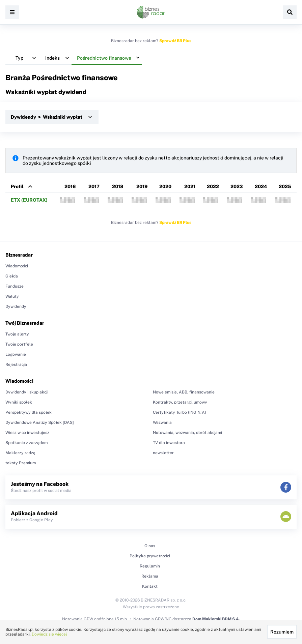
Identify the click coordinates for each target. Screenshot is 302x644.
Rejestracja (16, 364)
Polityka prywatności (150, 556)
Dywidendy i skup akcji (27, 392)
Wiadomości (17, 266)
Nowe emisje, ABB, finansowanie (184, 392)
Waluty (12, 296)
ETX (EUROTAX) (29, 200)
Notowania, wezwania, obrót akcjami (187, 433)
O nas (150, 546)
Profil (17, 186)
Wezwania (162, 422)
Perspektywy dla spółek (29, 412)
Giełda (12, 276)
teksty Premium (21, 463)
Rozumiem (282, 632)
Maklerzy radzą (20, 453)
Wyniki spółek (19, 402)
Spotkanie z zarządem (26, 443)
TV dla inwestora (169, 443)
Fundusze (15, 286)
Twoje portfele (19, 344)
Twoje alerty (17, 334)
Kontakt (150, 586)
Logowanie (16, 354)
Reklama (150, 576)
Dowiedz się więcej (49, 634)
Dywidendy (16, 306)
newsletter (163, 453)
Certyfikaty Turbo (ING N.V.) (180, 412)
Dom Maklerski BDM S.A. (216, 619)
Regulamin (150, 566)
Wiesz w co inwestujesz (27, 433)
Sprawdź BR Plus (175, 41)
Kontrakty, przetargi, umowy (180, 402)
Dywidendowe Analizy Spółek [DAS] (40, 422)
